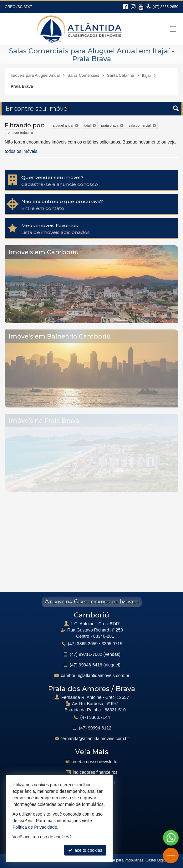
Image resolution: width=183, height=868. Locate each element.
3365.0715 (112, 644)
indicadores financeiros (95, 772)
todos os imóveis (21, 151)
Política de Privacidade (35, 827)
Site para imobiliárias (126, 860)
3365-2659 (165, 7)
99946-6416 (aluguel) (95, 665)
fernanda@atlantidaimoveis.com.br (95, 739)
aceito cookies (85, 850)
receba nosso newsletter (95, 762)
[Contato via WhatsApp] (171, 838)
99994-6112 (95, 728)
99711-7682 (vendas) (95, 654)
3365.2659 (83, 644)
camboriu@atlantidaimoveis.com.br (95, 675)
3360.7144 (95, 717)
